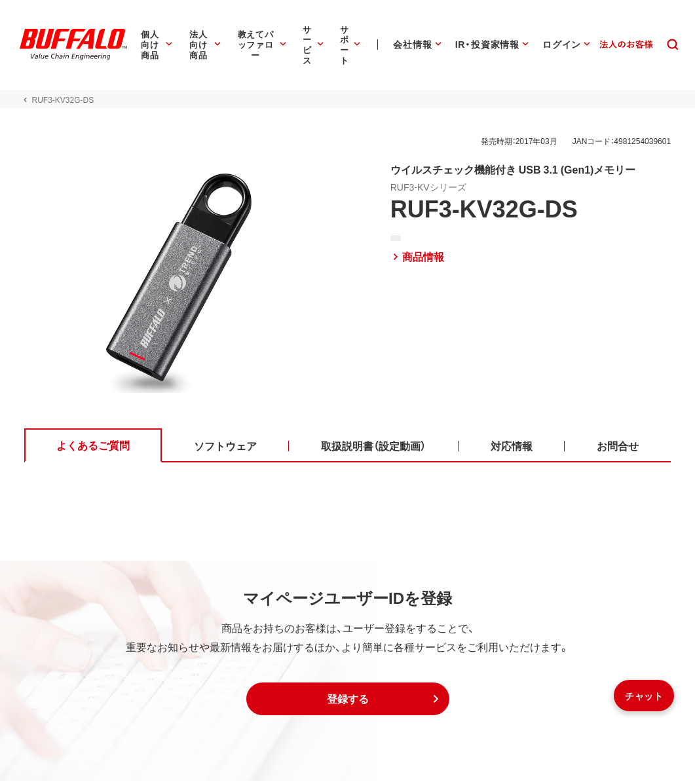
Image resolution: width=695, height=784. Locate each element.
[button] (348, 702)
